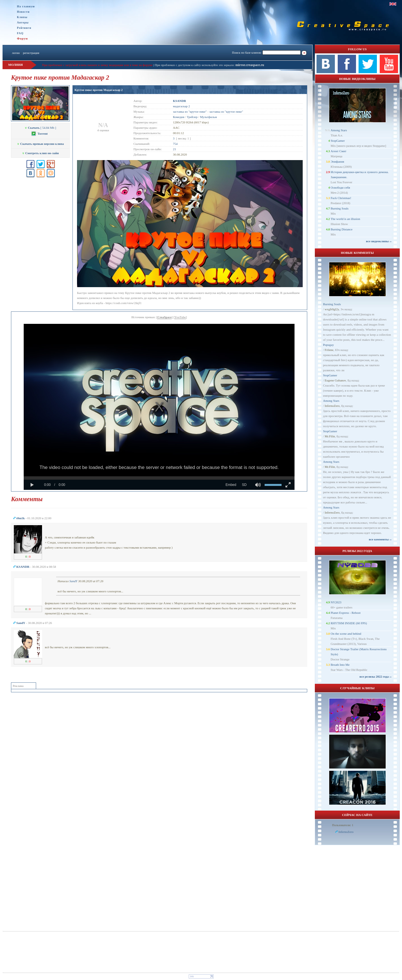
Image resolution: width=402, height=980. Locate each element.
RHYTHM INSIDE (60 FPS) (349, 623)
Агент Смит (339, 151)
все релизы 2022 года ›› (375, 676)
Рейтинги (24, 28)
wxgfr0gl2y (332, 309)
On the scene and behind (346, 634)
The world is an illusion (345, 219)
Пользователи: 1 (343, 825)
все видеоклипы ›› (379, 241)
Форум (22, 38)
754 (175, 144)
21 (174, 149)
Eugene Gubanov (335, 380)
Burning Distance (341, 229)
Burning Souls (340, 208)
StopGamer (338, 141)
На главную (26, 6)
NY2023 (336, 602)
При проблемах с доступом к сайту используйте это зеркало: (195, 65)
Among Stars (339, 130)
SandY (73, 581)
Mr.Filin (330, 436)
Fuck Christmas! (341, 198)
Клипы (22, 17)
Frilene (329, 350)
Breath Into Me (340, 665)
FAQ (20, 33)
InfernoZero (332, 406)
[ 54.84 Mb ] (40, 128)
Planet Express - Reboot (346, 613)
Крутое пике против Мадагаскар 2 (99, 90)
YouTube (180, 317)
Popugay (329, 345)
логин (16, 53)
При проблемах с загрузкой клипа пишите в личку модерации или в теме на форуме (97, 65)
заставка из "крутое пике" (190, 112)
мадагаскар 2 (181, 106)
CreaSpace (165, 317)
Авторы (23, 22)
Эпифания (337, 161)
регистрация (31, 53)
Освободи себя (340, 187)
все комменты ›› (380, 539)
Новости (23, 12)
